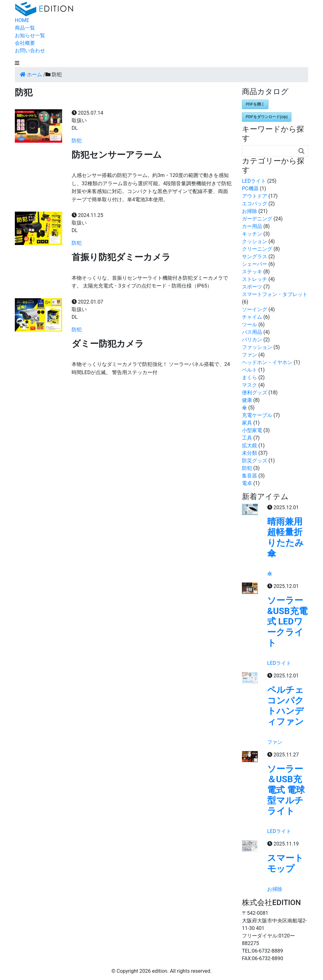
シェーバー (255, 264)
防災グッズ (255, 461)
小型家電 (252, 430)
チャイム (252, 317)
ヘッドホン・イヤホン (267, 362)
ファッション (257, 347)
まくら (250, 377)
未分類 (250, 453)
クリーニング (257, 249)
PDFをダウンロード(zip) (267, 117)
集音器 (250, 476)
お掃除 (250, 211)
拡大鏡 (250, 445)
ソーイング (255, 309)
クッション (255, 241)
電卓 (247, 483)
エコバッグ (255, 204)
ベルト (250, 370)
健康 (247, 400)
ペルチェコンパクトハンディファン (285, 706)
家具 (247, 423)
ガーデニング (257, 219)
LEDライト (254, 181)
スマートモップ (285, 863)
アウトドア (255, 196)
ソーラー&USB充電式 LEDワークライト (287, 621)
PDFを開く (255, 104)
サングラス (255, 256)
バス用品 (252, 332)
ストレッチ (255, 279)
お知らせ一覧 (30, 35)
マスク (250, 385)
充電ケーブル (257, 415)
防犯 (77, 141)
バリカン (252, 340)
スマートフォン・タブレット (275, 294)
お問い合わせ (30, 51)
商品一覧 (25, 28)
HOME (22, 20)
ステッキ (252, 272)
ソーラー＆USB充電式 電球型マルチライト (286, 790)
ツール (250, 325)
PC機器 (250, 188)
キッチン (252, 234)
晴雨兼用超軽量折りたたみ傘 (285, 538)
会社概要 (25, 43)
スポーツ (252, 287)
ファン (250, 355)
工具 (247, 438)
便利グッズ (255, 393)
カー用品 (252, 226)
